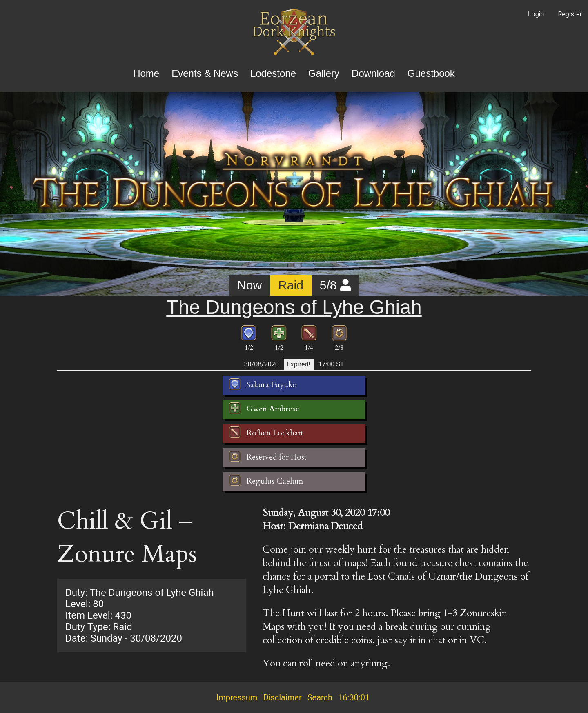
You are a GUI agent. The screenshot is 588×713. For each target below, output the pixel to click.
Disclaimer (282, 697)
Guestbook (431, 73)
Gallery (324, 73)
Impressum (237, 697)
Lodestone (273, 73)
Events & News (205, 73)
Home (146, 73)
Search (320, 697)
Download (373, 73)
